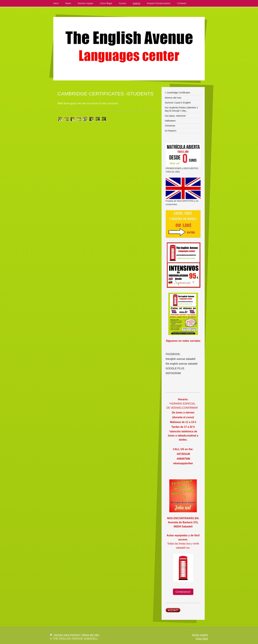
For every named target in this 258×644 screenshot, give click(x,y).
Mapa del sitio (91, 635)
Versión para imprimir (65, 635)
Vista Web (202, 639)
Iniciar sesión (200, 635)
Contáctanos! (183, 592)
